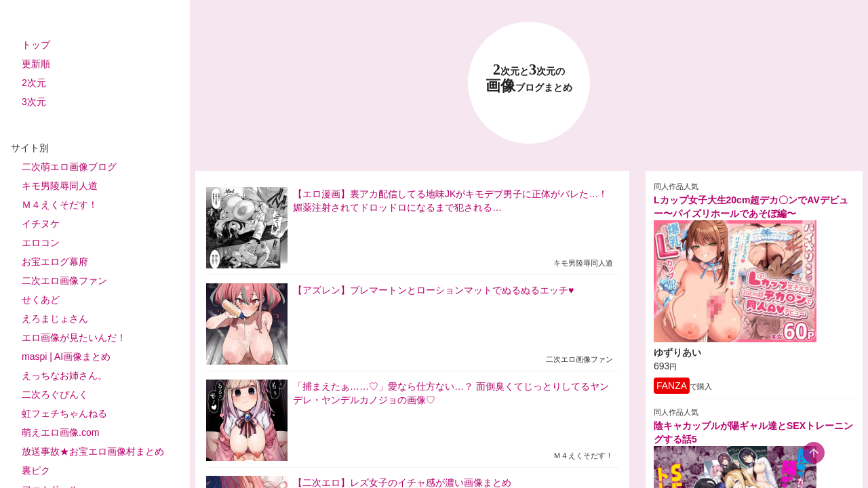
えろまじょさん (55, 319)
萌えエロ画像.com (60, 432)
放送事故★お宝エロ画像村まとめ (93, 451)
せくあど (41, 300)
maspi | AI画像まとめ (66, 357)
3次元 (34, 102)
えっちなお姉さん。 (64, 375)
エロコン (41, 243)
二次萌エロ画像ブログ (69, 167)
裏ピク (36, 470)
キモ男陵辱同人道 (60, 186)
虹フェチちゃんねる (64, 413)
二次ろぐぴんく (55, 394)
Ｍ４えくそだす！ (60, 205)
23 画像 (529, 78)
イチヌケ (41, 224)
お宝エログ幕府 (55, 262)
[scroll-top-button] (814, 453)
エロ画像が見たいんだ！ (74, 338)
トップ (36, 45)
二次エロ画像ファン (64, 281)
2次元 (34, 83)
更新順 (36, 64)
